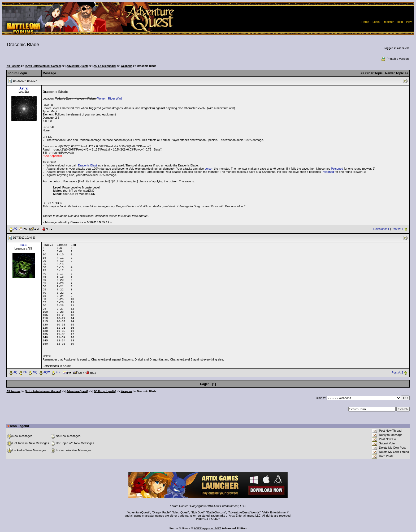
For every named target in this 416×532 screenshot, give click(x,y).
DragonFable (161, 512)
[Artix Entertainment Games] (43, 66)
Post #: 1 (397, 229)
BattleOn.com (216, 512)
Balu (24, 245)
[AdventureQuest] (77, 66)
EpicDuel (198, 512)
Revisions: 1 (381, 229)
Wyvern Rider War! (110, 98)
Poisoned (337, 169)
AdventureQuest (138, 512)
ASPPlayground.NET (208, 528)
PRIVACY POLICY (208, 519)
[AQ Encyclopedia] (104, 66)
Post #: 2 (397, 372)
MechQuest (181, 512)
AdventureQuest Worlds (244, 512)
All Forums (14, 66)
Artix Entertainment (276, 512)
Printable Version (395, 59)
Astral (24, 88)
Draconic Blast (87, 165)
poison (209, 169)
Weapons (127, 66)
